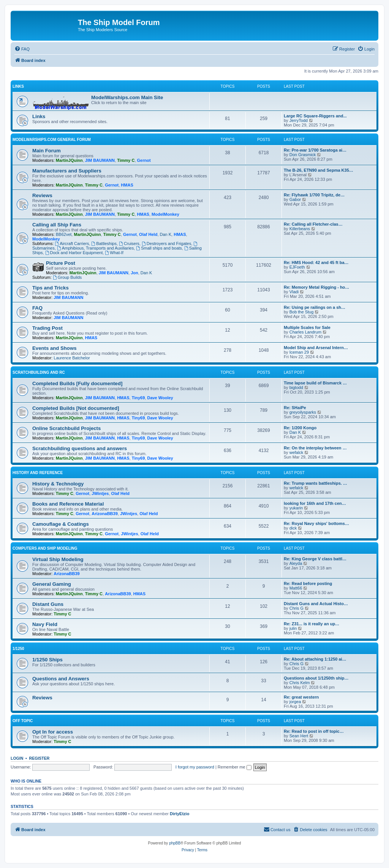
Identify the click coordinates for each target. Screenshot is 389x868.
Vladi (294, 292)
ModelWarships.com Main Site (127, 97)
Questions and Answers (61, 679)
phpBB (175, 843)
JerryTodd (299, 120)
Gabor (295, 199)
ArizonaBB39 (104, 514)
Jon (134, 273)
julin (293, 628)
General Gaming (52, 584)
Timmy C (126, 160)
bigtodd (296, 387)
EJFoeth (297, 267)
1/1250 (18, 649)
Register (40, 758)
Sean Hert (299, 736)
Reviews (42, 195)
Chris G (296, 608)
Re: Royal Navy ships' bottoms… (316, 523)
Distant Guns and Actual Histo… (316, 604)
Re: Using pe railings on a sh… (315, 307)
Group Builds (67, 277)
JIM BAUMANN (100, 160)
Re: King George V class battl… (315, 559)
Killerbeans (300, 229)
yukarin (296, 508)
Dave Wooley (160, 398)
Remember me (235, 767)
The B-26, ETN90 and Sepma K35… (319, 170)
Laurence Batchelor (72, 358)
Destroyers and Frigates (166, 243)
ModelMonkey (165, 214)
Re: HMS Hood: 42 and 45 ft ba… (316, 262)
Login (17, 758)
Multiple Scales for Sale (307, 327)
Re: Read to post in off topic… (314, 731)
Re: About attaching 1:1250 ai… (315, 659)
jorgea (295, 702)
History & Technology (58, 484)
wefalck (296, 452)
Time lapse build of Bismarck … (315, 383)
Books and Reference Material (68, 504)
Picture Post (61, 263)
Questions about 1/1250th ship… (316, 678)
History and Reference (38, 473)
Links (18, 86)
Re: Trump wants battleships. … (315, 483)
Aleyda (296, 563)
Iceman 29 (299, 352)
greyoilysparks (303, 412)
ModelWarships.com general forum (52, 140)
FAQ (37, 308)
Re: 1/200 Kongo (300, 428)
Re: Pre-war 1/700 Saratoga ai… (315, 150)
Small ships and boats (159, 248)
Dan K (166, 234)
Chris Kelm (300, 683)
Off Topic (23, 721)
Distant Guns (48, 604)
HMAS (127, 185)
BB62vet (64, 234)
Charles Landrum (305, 332)
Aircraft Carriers (72, 243)
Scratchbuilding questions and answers (80, 448)
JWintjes (100, 493)
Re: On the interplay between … (315, 448)
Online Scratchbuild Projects (66, 428)
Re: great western (301, 697)
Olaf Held (148, 234)
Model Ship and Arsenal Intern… (316, 348)
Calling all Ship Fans (57, 225)
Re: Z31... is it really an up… (312, 624)
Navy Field (45, 624)
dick (293, 528)
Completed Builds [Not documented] (76, 408)
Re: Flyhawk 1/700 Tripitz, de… (314, 195)
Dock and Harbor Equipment (74, 253)
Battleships (104, 243)
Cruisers (129, 243)
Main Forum (47, 151)
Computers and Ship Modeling (45, 548)
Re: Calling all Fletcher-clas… (313, 224)
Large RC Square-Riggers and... (315, 116)
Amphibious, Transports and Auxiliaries (95, 248)
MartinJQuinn (69, 160)
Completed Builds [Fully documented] (77, 383)
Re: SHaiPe (295, 408)
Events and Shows (55, 348)
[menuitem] (22, 49)
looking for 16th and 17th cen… (315, 503)
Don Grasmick (303, 155)
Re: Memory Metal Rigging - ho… (316, 287)
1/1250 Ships (47, 660)
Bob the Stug (302, 312)
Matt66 (296, 588)
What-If (114, 253)
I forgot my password (195, 767)
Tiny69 (138, 398)
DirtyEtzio (179, 814)
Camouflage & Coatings (61, 524)
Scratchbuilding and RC (39, 372)
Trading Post (47, 328)
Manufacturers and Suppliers (67, 171)
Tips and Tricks (51, 288)
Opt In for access (53, 732)
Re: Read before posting (308, 583)
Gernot (144, 160)
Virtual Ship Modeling (58, 559)
